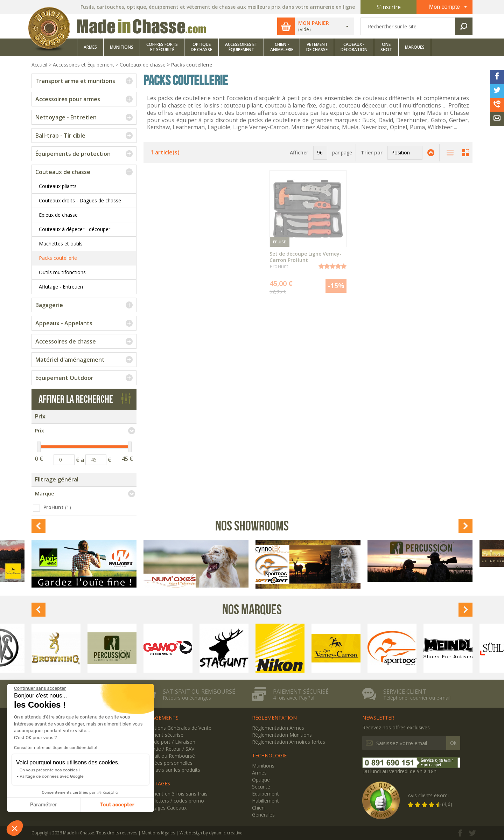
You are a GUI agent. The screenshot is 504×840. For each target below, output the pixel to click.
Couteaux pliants (58, 186)
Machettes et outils (61, 244)
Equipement (265, 794)
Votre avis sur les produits (171, 770)
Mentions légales (158, 833)
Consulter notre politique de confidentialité (56, 748)
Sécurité (261, 787)
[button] (15, 828)
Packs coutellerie (58, 258)
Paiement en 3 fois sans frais (175, 794)
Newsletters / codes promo (173, 801)
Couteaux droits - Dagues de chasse (80, 200)
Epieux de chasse (58, 215)
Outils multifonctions (62, 272)
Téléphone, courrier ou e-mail (417, 698)
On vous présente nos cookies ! (50, 770)
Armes (259, 773)
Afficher (299, 152)
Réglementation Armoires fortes (289, 742)
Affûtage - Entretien (61, 287)
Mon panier (316, 23)
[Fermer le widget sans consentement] (40, 688)
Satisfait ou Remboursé (168, 756)
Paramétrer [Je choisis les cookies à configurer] (44, 805)
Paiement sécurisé (301, 692)
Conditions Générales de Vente (177, 728)
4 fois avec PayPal (294, 698)
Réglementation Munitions (282, 735)
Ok (453, 743)
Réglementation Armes (278, 728)
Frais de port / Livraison (169, 742)
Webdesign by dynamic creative (211, 833)
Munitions (263, 766)
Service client (405, 692)
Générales (263, 815)
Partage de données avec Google (52, 776)
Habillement (265, 801)
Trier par (372, 152)
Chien (258, 808)
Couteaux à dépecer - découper (75, 229)
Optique (261, 780)
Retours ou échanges (187, 698)
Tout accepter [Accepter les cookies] (117, 805)
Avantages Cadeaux (164, 808)
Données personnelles (167, 763)
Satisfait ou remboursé (199, 692)
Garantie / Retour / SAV (168, 749)
